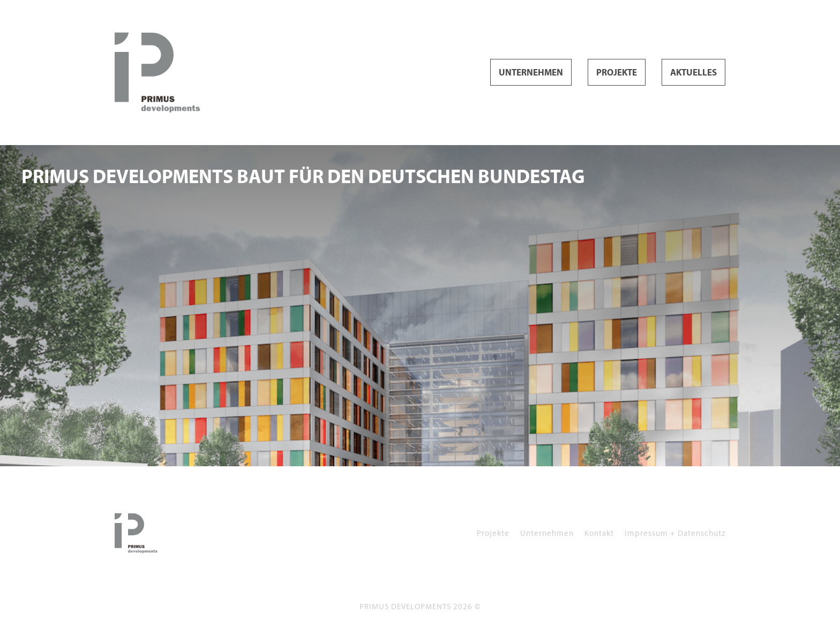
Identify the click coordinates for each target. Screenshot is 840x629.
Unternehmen (531, 73)
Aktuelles (693, 73)
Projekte (617, 73)
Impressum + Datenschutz (675, 533)
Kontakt (599, 533)
